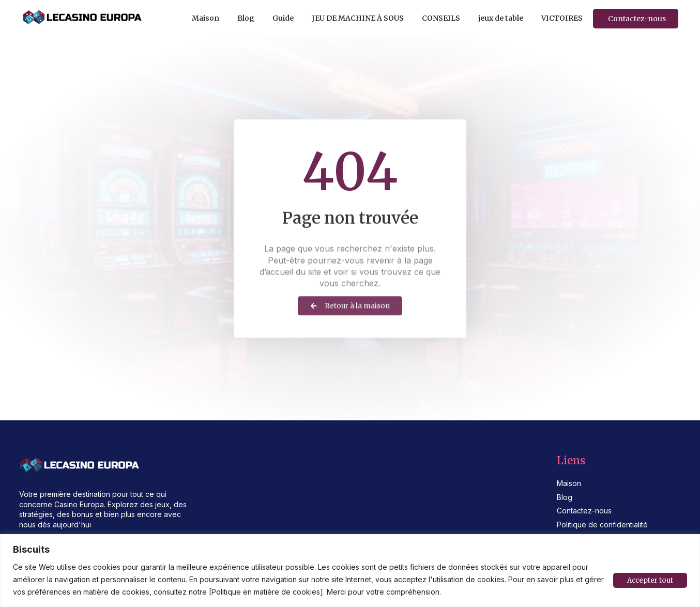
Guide (283, 18)
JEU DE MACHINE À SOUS (358, 18)
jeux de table (501, 18)
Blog (246, 18)
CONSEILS (441, 18)
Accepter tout (649, 580)
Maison (206, 18)
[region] (350, 571)
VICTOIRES (562, 18)
